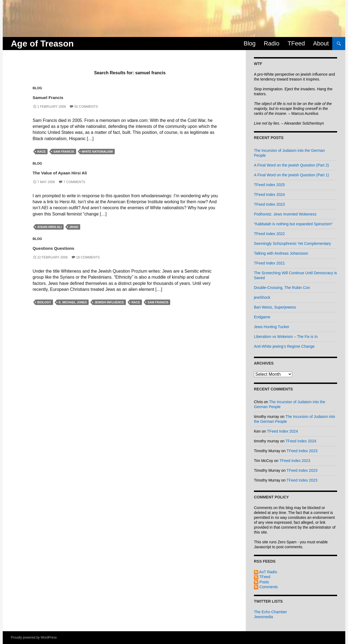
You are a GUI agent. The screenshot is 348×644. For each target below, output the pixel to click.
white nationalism (97, 152)
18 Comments (88, 257)
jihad (74, 227)
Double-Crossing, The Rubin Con (282, 288)
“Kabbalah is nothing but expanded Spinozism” (293, 224)
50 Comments (86, 107)
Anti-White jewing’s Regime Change (284, 346)
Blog (250, 43)
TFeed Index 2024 (269, 195)
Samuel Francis (59, 96)
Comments (266, 587)
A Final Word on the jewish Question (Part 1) (291, 175)
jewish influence (109, 302)
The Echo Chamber (270, 612)
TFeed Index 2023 (269, 204)
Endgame (262, 317)
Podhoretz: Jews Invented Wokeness (285, 214)
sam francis (64, 152)
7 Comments (74, 182)
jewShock (262, 297)
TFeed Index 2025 (269, 185)
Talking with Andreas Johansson (281, 253)
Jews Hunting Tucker (272, 327)
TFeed (296, 43)
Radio (271, 43)
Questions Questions (68, 247)
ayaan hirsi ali (49, 227)
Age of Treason (42, 44)
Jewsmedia (263, 617)
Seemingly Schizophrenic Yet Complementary (292, 244)
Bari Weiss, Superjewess (275, 307)
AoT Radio (265, 572)
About (321, 43)
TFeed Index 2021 (269, 263)
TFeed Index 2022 (269, 234)
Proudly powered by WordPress (34, 637)
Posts (261, 582)
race (41, 152)
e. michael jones (73, 302)
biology (44, 302)
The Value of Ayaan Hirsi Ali (79, 172)
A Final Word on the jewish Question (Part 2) (291, 165)
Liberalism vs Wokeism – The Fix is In (286, 337)
